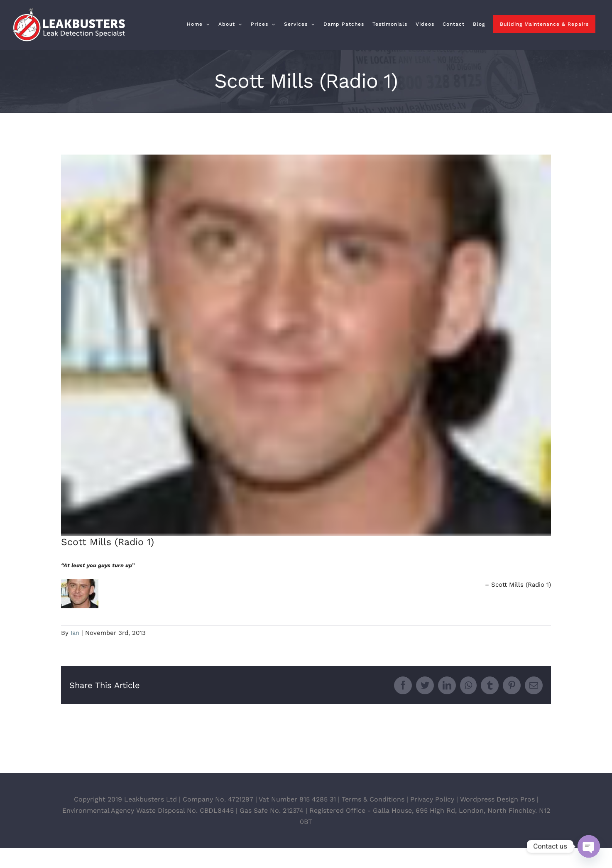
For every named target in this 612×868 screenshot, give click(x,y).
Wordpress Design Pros (497, 819)
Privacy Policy (432, 819)
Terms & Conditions (373, 819)
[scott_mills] (306, 345)
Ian (75, 633)
